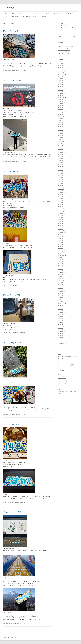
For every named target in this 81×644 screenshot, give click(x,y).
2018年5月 (61, 244)
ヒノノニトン (6, 17)
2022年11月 (61, 141)
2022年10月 (61, 143)
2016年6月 (61, 288)
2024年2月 (61, 113)
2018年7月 (61, 240)
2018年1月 (61, 252)
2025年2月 (61, 90)
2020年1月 (61, 206)
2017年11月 (61, 256)
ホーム (5, 13)
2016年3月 (61, 294)
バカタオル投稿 (22, 13)
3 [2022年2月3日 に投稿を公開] (67, 27)
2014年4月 (61, 338)
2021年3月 (61, 180)
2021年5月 (61, 176)
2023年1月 (61, 138)
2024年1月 (61, 115)
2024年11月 (61, 96)
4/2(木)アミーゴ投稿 (63, 52)
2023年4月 (61, 132)
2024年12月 (61, 94)
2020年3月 (61, 202)
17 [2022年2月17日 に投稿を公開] (67, 31)
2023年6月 (61, 128)
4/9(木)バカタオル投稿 (64, 48)
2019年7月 (61, 218)
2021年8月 (61, 170)
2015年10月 (61, 303)
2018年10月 (61, 235)
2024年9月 (61, 100)
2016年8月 (61, 284)
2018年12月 (61, 231)
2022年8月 (61, 147)
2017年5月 (61, 267)
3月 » (75, 37)
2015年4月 (61, 315)
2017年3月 (61, 271)
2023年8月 (61, 124)
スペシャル (71, 13)
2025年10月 (61, 75)
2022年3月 (61, 157)
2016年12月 (61, 277)
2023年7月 (61, 126)
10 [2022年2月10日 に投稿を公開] (67, 29)
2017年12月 (61, 254)
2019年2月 (61, 227)
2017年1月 (61, 275)
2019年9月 (61, 214)
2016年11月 (61, 279)
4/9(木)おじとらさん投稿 (64, 50)
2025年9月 (61, 77)
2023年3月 (61, 134)
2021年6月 (61, 174)
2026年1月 (61, 69)
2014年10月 (61, 326)
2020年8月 (61, 193)
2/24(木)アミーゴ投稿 (12, 31)
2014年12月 (61, 322)
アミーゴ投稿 (12, 13)
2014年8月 (61, 330)
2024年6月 (61, 105)
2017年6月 (61, 265)
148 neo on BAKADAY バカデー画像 (30, 17)
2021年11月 (61, 164)
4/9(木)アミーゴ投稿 (63, 46)
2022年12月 (61, 140)
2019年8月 (61, 216)
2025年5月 (61, 84)
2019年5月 (61, 221)
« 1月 (60, 37)
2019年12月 (61, 208)
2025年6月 (61, 82)
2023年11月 (61, 119)
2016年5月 (61, 290)
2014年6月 (61, 334)
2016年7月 (61, 286)
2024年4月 (61, 109)
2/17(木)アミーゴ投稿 (12, 172)
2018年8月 (61, 239)
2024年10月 (61, 98)
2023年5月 (61, 130)
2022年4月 (61, 155)
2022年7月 (61, 149)
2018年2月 (61, 250)
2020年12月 (61, 185)
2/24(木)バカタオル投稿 (13, 81)
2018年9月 (61, 237)
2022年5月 (61, 153)
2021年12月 (61, 162)
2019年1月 (61, 229)
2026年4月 (61, 63)
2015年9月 (61, 305)
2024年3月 (61, 111)
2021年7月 (61, 172)
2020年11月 (61, 187)
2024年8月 (61, 101)
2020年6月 (61, 197)
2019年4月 (61, 223)
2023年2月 (61, 136)
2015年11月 (61, 301)
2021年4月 (61, 178)
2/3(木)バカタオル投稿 (13, 512)
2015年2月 (61, 319)
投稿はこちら (15, 17)
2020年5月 (61, 199)
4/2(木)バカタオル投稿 (64, 54)
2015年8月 (61, 307)
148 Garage (9, 8)
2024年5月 (61, 107)
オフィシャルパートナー (60, 13)
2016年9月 (61, 282)
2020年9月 (61, 191)
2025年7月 (61, 80)
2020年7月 (61, 195)
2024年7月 (61, 103)
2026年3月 (61, 65)
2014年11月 (61, 324)
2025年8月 (61, 79)
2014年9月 (61, 328)
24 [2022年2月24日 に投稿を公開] (67, 33)
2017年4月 (61, 269)
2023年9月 (61, 122)
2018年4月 (61, 246)
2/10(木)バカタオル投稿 (13, 343)
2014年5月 (61, 336)
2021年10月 (61, 166)
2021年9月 (61, 168)
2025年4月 (61, 86)
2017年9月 (61, 259)
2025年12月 (61, 71)
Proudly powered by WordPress (10, 637)
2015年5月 (61, 313)
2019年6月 (61, 219)
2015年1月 (61, 320)
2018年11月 (61, 233)
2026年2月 (61, 67)
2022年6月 (61, 151)
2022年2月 (61, 159)
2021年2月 (61, 181)
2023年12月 (61, 117)
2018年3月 (61, 248)
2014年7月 (61, 332)
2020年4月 (61, 200)
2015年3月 (61, 317)
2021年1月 (61, 183)
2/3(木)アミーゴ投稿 (11, 425)
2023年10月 (61, 120)
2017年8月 (61, 261)
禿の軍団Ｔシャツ (46, 17)
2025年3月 (61, 88)
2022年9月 (61, 145)
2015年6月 (61, 311)
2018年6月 (61, 242)
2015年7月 (61, 309)
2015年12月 (61, 299)
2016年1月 (61, 298)
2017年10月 (61, 258)
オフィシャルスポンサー (46, 13)
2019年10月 (61, 212)
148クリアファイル (33, 13)
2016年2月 (61, 296)
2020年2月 (61, 204)
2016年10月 (61, 280)
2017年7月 (61, 263)
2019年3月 (61, 225)
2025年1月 (61, 92)
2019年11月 (61, 210)
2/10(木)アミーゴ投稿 (12, 295)
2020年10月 (61, 189)
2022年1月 (61, 160)
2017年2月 (61, 273)
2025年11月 (61, 73)
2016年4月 (61, 292)
